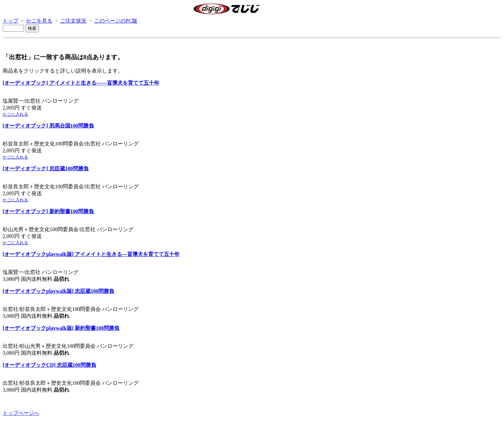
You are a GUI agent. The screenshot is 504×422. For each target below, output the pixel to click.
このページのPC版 (116, 21)
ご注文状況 (73, 21)
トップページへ (21, 413)
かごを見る (39, 21)
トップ (10, 21)
